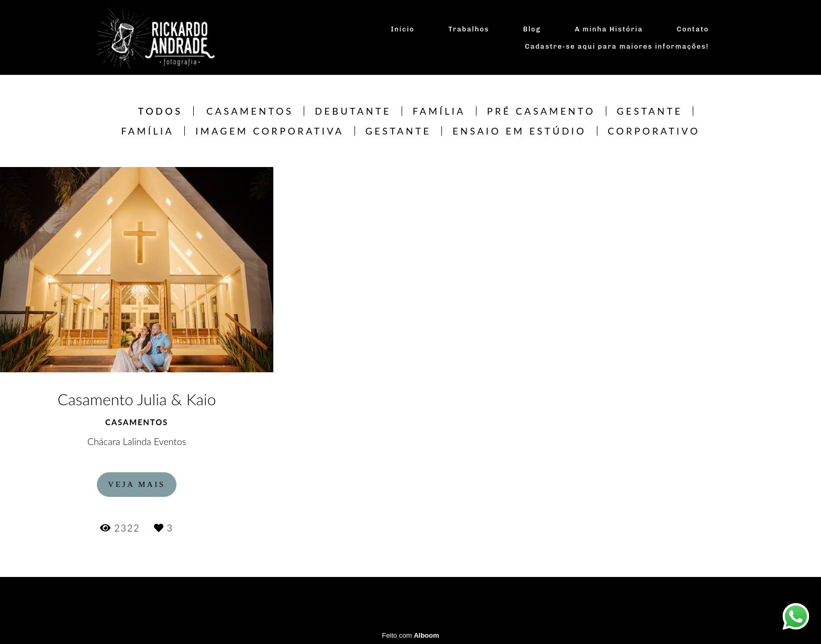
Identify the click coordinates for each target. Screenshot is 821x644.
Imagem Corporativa (269, 131)
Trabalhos (469, 29)
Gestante (650, 111)
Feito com (410, 635)
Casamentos (250, 111)
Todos (160, 111)
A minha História (609, 29)
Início (402, 29)
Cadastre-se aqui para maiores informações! (617, 46)
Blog (532, 29)
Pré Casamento (541, 111)
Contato (693, 29)
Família (439, 111)
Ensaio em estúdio (519, 131)
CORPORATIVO (654, 131)
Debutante (353, 111)
